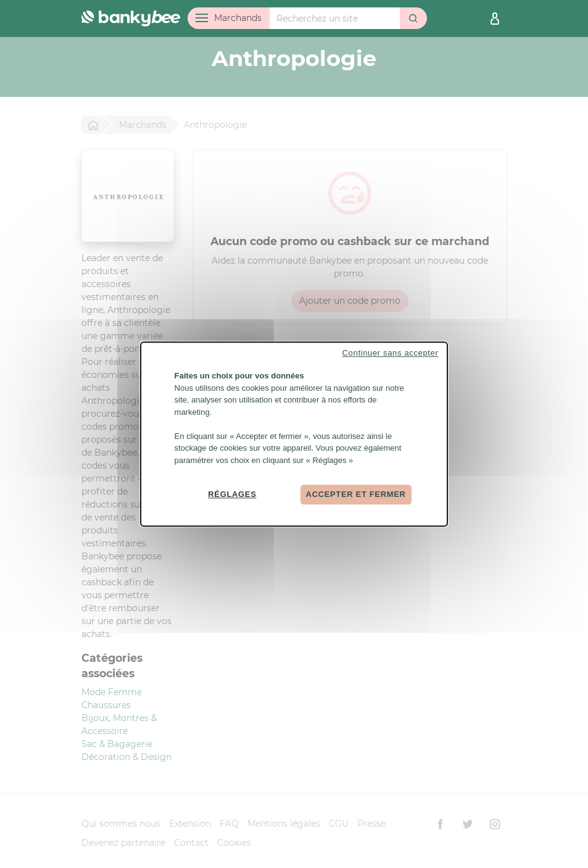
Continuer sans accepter (391, 353)
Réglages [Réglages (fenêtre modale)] (232, 494)
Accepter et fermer (356, 494)
